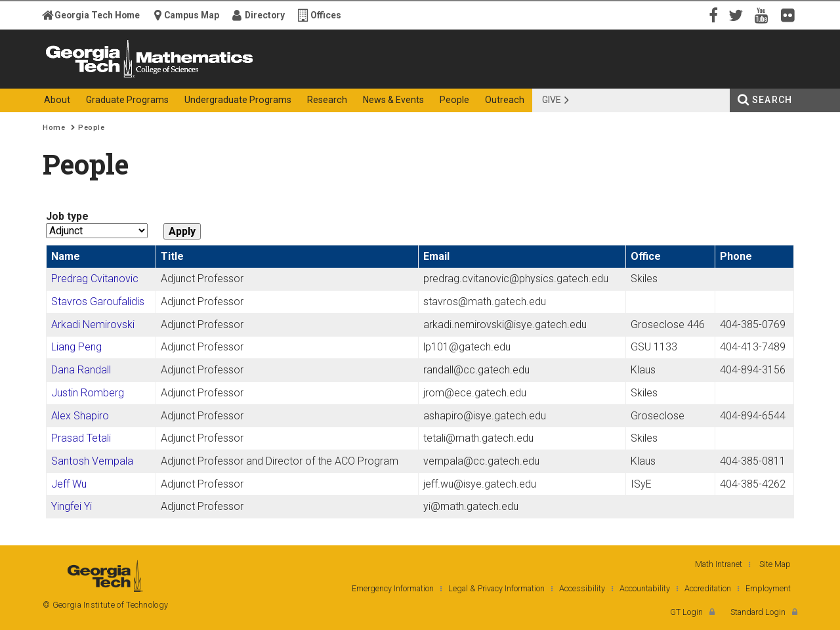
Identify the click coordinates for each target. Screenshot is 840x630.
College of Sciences (275, 77)
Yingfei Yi (72, 506)
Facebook (712, 14)
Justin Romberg (88, 393)
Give (552, 100)
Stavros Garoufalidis (98, 302)
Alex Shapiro (80, 416)
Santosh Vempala (92, 461)
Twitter (738, 14)
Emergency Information (393, 588)
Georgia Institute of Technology (94, 77)
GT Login (686, 612)
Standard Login (758, 612)
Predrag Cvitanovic (95, 279)
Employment (768, 588)
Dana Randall (81, 370)
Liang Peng (76, 347)
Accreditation (708, 588)
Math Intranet (719, 564)
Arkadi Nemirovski (93, 325)
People (91, 128)
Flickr (791, 14)
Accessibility (582, 588)
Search (772, 100)
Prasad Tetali (81, 438)
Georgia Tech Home (97, 15)
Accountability (645, 588)
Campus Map (192, 15)
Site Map (775, 564)
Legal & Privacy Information (496, 588)
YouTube (765, 14)
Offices (326, 15)
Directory (265, 15)
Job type (67, 216)
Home (54, 128)
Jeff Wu (69, 484)
